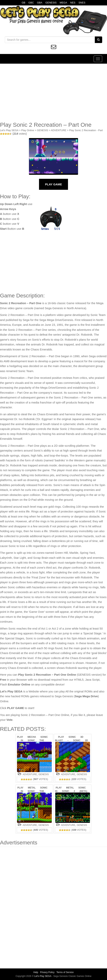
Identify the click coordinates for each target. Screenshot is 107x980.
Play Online (28, 130)
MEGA (63, 3)
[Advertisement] (53, 93)
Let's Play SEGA (9, 130)
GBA (39, 3)
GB (23, 3)
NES (73, 3)
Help (36, 972)
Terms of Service (65, 972)
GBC (31, 3)
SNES (82, 3)
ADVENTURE (59, 130)
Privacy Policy (47, 972)
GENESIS (51, 3)
